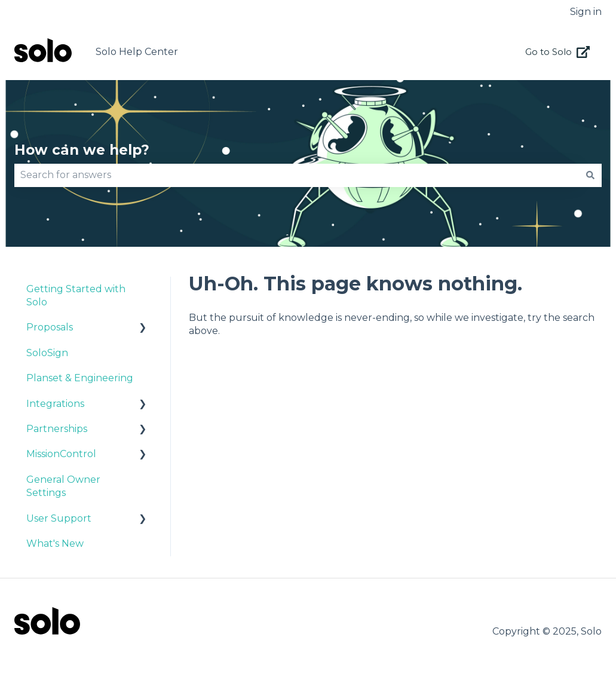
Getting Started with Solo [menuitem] (76, 295)
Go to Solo (558, 52)
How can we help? (82, 150)
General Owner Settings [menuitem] (63, 486)
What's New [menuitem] (55, 543)
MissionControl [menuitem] (61, 454)
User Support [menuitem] (59, 518)
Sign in (586, 12)
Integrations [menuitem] (55, 404)
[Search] (590, 175)
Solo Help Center (137, 52)
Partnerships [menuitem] (57, 429)
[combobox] (297, 175)
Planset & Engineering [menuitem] (80, 378)
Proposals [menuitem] (50, 327)
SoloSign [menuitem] (47, 353)
